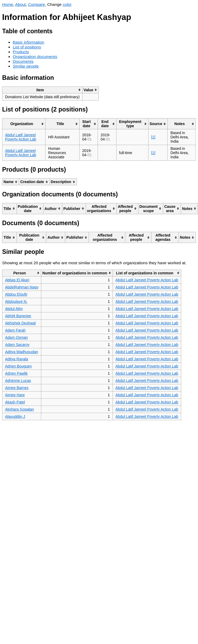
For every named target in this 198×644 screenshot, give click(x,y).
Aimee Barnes (17, 388)
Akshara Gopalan (19, 409)
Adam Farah (15, 330)
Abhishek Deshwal (20, 323)
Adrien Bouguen (18, 366)
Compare (37, 4)
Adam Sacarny (17, 345)
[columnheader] (42, 90)
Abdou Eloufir (16, 294)
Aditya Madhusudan (22, 352)
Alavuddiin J (15, 416)
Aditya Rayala (16, 359)
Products (21, 52)
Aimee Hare (15, 395)
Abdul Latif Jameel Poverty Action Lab (21, 137)
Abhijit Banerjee (18, 316)
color (67, 4)
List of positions (27, 47)
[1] (153, 137)
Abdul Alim (14, 309)
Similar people (26, 66)
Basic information (28, 42)
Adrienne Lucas (18, 381)
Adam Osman (16, 337)
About (20, 4)
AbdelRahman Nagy (22, 287)
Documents (23, 61)
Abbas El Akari (17, 280)
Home (8, 4)
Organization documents (35, 57)
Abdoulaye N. (16, 302)
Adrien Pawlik (16, 373)
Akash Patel (15, 402)
